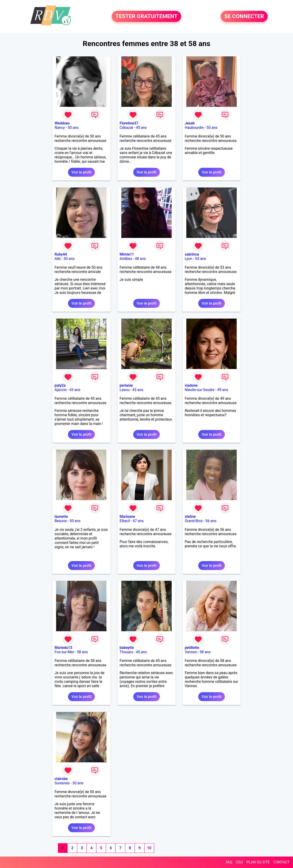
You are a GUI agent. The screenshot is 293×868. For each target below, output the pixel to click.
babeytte (127, 648)
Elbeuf (125, 521)
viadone (191, 385)
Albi (58, 259)
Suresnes (62, 783)
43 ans (75, 390)
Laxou (125, 390)
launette (61, 517)
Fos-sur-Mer (64, 652)
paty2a (60, 385)
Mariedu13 (63, 648)
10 (149, 848)
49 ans (223, 390)
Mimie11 (127, 254)
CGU (239, 862)
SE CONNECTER (244, 17)
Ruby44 (61, 254)
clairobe (61, 779)
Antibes (126, 259)
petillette (192, 648)
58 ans (82, 652)
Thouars (126, 652)
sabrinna (192, 254)
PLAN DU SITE (258, 862)
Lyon (189, 259)
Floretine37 (129, 123)
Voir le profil (81, 172)
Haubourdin (194, 128)
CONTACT (281, 862)
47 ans (138, 521)
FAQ (229, 862)
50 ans (73, 128)
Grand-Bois (194, 521)
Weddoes (62, 123)
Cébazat (126, 128)
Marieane (127, 517)
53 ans (201, 259)
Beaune (61, 521)
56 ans (211, 521)
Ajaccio (61, 390)
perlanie (126, 385)
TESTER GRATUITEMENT (146, 17)
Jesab (190, 123)
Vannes (191, 652)
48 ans (140, 259)
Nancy (60, 128)
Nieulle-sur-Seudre (200, 390)
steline (190, 517)
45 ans (141, 128)
